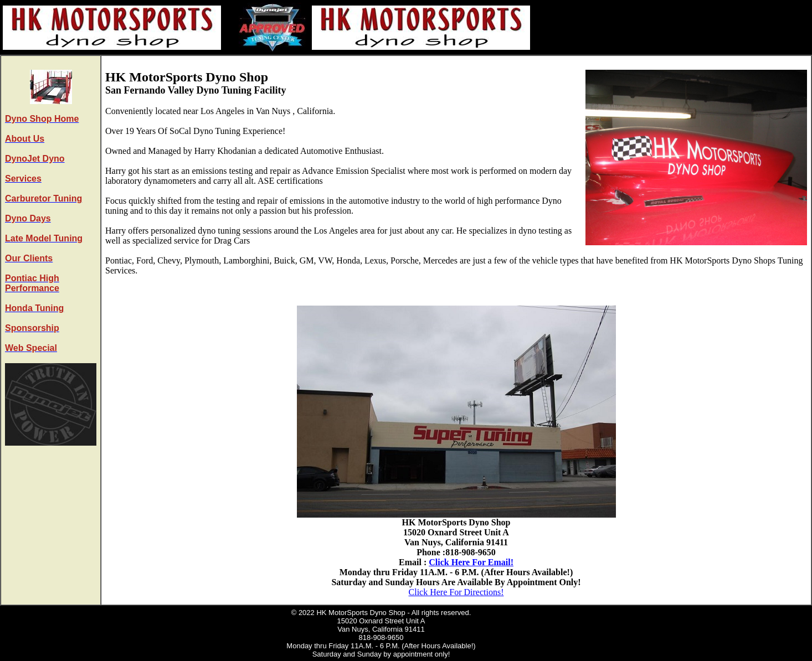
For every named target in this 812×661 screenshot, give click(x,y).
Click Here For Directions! (456, 592)
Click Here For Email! (471, 562)
